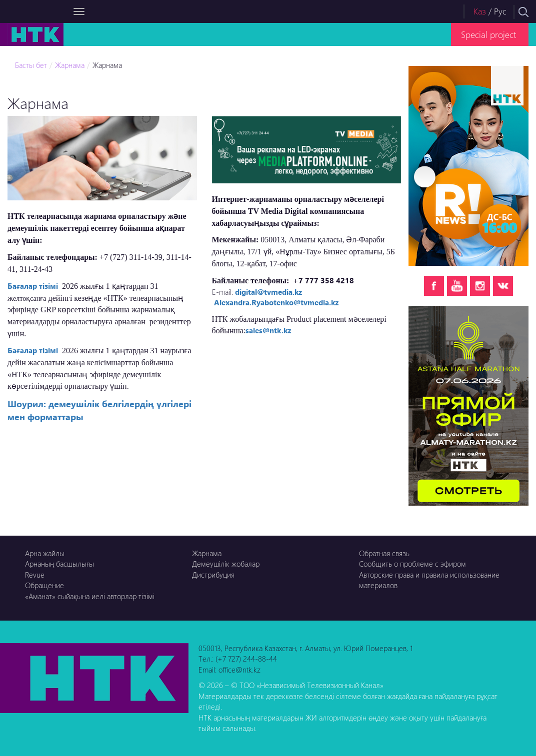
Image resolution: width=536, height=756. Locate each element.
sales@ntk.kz (268, 330)
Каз (480, 11)
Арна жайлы (45, 553)
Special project (488, 34)
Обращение (44, 585)
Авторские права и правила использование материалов (429, 580)
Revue (35, 575)
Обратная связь (384, 553)
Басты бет (31, 65)
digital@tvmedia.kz (268, 292)
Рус (500, 11)
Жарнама (70, 65)
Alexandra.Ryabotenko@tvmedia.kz (276, 302)
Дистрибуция (213, 575)
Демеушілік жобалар (226, 564)
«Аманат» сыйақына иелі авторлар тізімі (90, 596)
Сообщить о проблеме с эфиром (412, 564)
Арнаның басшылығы (59, 564)
